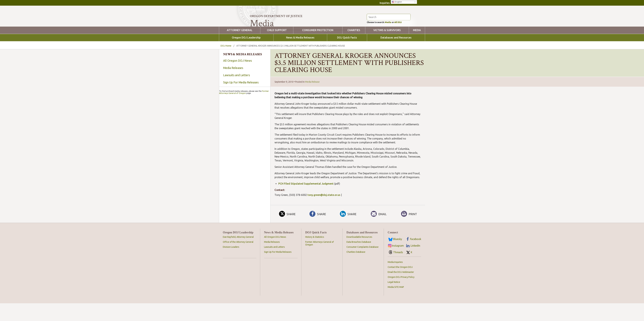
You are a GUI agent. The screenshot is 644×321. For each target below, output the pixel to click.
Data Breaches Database (359, 260)
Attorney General (240, 48)
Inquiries (385, 3)
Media (393, 40)
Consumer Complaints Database (362, 265)
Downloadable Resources (359, 255)
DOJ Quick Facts (347, 55)
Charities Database (356, 270)
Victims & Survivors (387, 48)
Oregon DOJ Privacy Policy (401, 295)
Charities (354, 48)
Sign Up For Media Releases (241, 100)
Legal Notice (394, 300)
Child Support (277, 48)
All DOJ (405, 40)
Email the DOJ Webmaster (401, 290)
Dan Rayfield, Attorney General (238, 255)
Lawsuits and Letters (237, 93)
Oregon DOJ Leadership (246, 55)
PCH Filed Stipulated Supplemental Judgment (306, 201)
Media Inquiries (395, 280)
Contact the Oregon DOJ (400, 285)
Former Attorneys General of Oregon (244, 177)
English (397, 2)
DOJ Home (226, 63)
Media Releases (233, 86)
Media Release (312, 100)
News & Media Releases (300, 55)
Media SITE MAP (396, 305)
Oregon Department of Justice (276, 16)
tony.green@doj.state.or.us (324, 213)
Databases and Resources (396, 55)
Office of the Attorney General (238, 260)
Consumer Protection (318, 48)
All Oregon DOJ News (237, 78)
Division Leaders (231, 265)
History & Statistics (315, 255)
